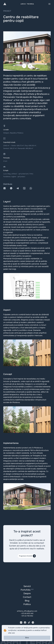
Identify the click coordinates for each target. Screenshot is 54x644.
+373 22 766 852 (27, 616)
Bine (27, 638)
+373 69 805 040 (27, 613)
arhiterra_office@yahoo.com (27, 611)
